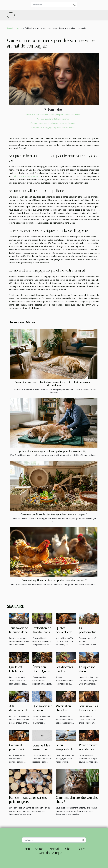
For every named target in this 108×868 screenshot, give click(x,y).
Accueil (10, 28)
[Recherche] (54, 5)
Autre (19, 28)
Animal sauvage (39, 851)
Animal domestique (54, 851)
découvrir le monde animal (26, 176)
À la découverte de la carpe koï (19, 710)
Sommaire (55, 109)
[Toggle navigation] (11, 15)
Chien (26, 849)
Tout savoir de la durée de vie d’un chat (19, 632)
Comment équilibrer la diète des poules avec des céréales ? (54, 580)
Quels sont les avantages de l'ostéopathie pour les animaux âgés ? (54, 451)
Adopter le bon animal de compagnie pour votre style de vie (53, 114)
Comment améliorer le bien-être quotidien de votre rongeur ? (54, 515)
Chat (69, 849)
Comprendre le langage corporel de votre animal (53, 128)
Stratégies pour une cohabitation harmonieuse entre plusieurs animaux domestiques (54, 384)
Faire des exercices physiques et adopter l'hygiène (53, 123)
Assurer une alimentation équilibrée (53, 119)
